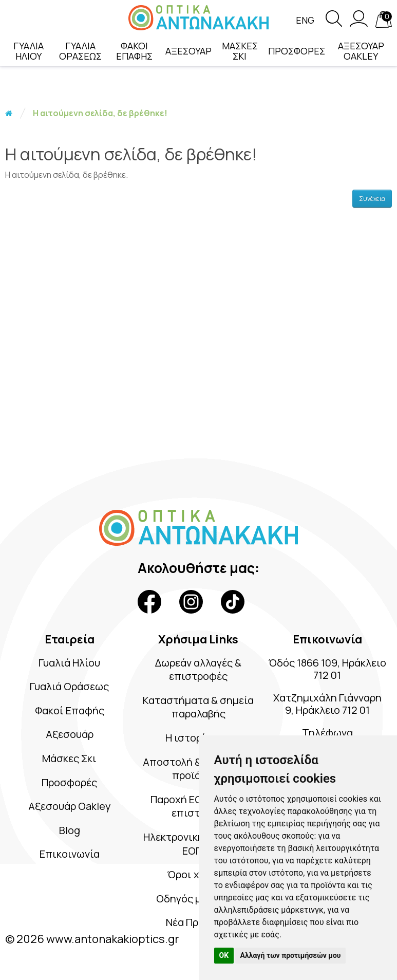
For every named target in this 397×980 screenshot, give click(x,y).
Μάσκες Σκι (69, 758)
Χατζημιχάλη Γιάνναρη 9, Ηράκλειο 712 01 (327, 704)
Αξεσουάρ (70, 734)
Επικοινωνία (70, 854)
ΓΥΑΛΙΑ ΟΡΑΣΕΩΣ (80, 51)
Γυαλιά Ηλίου (69, 663)
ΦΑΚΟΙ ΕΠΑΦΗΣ (134, 51)
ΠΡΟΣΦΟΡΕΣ (297, 51)
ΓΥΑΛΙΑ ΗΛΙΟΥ (29, 51)
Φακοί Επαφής (70, 710)
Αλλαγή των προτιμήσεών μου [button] (291, 955)
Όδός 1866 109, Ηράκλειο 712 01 (327, 669)
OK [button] (224, 955)
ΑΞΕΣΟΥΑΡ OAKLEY (361, 51)
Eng (305, 20)
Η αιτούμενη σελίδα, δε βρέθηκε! (100, 113)
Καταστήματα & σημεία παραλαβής (198, 707)
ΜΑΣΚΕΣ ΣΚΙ (240, 51)
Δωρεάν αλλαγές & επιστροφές (198, 670)
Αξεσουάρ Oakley (70, 806)
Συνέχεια (372, 199)
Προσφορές (69, 782)
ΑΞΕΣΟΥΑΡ (188, 51)
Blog (70, 830)
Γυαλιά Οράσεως (69, 686)
